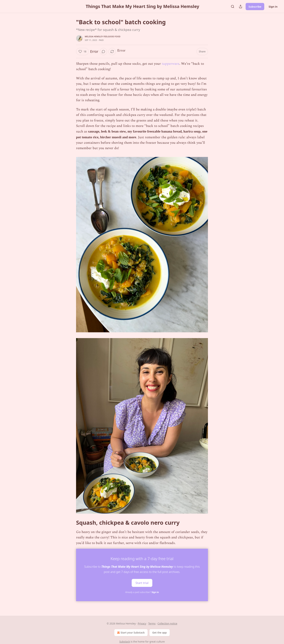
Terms (152, 623)
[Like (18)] (82, 52)
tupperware (171, 64)
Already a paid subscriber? (142, 592)
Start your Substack (130, 633)
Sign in (273, 7)
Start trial (142, 583)
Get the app (160, 633)
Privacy (142, 623)
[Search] (233, 7)
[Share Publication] (241, 7)
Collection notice (167, 623)
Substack (125, 642)
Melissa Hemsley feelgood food (103, 36)
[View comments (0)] (103, 52)
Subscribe (255, 7)
